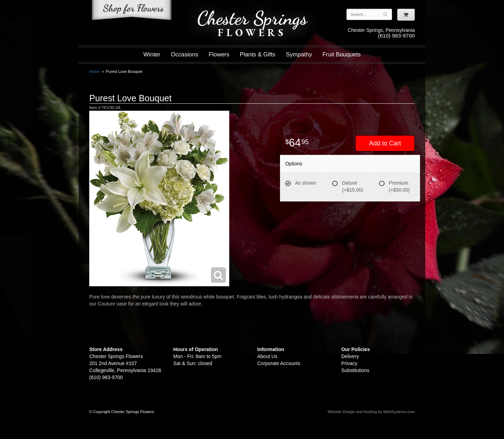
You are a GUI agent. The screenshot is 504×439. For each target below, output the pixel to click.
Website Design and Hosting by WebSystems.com (371, 412)
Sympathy (299, 54)
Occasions (184, 54)
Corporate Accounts (279, 363)
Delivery (350, 356)
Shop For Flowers (132, 11)
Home (94, 71)
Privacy (349, 363)
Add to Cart (385, 143)
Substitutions (355, 370)
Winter (152, 54)
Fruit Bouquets (341, 54)
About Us (267, 356)
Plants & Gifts (258, 54)
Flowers (219, 54)
